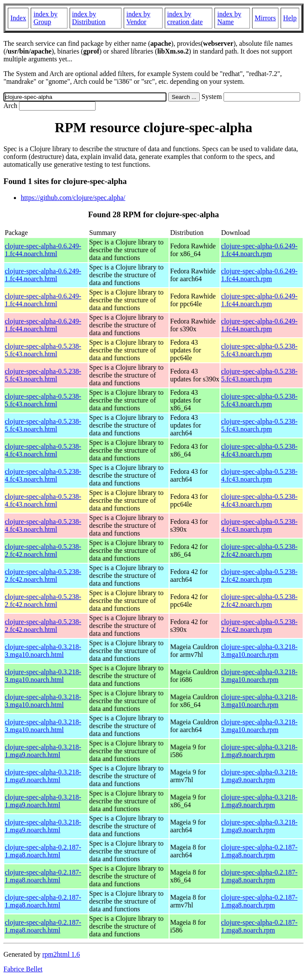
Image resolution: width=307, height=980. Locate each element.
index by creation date (185, 18)
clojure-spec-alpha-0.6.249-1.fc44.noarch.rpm (259, 250)
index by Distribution (89, 18)
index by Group (45, 18)
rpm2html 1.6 (61, 954)
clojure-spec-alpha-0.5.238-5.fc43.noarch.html (43, 350)
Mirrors (265, 18)
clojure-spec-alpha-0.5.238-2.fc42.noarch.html (43, 550)
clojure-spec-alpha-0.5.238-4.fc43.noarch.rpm (259, 450)
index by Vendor (138, 18)
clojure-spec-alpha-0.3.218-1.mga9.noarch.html (43, 751)
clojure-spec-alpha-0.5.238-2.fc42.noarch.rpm (259, 550)
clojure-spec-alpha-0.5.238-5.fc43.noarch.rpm (259, 350)
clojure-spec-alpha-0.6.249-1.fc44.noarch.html (43, 250)
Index (18, 18)
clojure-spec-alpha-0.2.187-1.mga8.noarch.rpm (259, 851)
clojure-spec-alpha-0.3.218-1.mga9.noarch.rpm (259, 751)
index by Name (229, 18)
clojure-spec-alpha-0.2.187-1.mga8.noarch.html (43, 851)
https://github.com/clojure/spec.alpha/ (73, 198)
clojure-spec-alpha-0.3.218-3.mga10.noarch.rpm (259, 651)
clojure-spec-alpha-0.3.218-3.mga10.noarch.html (43, 651)
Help (290, 18)
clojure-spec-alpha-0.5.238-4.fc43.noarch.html (43, 450)
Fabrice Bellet (23, 969)
